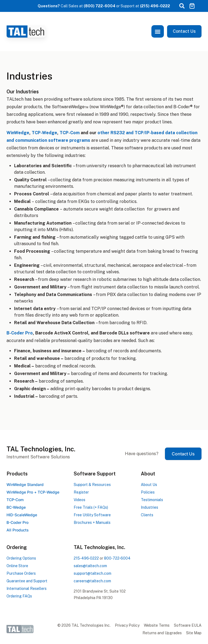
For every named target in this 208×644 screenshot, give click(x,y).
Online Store (17, 566)
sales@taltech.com (90, 566)
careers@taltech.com (92, 581)
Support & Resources (92, 485)
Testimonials (152, 500)
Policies (148, 492)
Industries (149, 507)
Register (81, 492)
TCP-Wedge (44, 133)
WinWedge (18, 133)
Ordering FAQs (19, 596)
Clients (147, 515)
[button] (182, 6)
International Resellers (27, 589)
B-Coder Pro (20, 333)
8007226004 (117, 558)
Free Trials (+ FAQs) (91, 507)
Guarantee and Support (27, 581)
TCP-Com (70, 133)
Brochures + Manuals (92, 523)
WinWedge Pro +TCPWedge (33, 492)
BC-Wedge (16, 507)
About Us (149, 485)
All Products (18, 530)
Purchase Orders (21, 573)
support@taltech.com (92, 573)
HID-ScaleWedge (22, 515)
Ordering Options (21, 558)
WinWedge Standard (25, 484)
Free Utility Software (92, 515)
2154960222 (86, 558)
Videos (79, 500)
